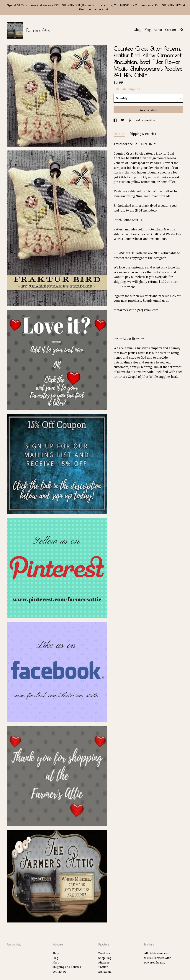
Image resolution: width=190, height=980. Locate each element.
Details (119, 134)
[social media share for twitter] (123, 120)
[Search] (182, 30)
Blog (148, 30)
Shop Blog (105, 958)
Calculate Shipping (127, 89)
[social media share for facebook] (115, 120)
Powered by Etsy (155, 963)
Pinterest (104, 963)
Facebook (104, 953)
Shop (138, 30)
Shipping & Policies (142, 134)
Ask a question (146, 120)
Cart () (170, 30)
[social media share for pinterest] (130, 120)
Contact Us (59, 972)
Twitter (103, 967)
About (158, 30)
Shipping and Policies (67, 967)
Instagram (105, 972)
